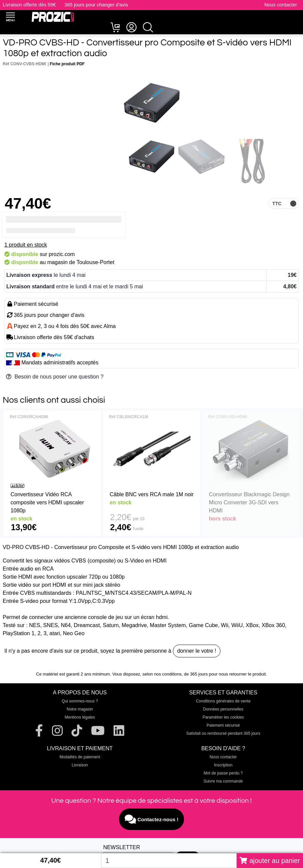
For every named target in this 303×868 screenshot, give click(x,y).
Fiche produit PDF (67, 64)
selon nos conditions (162, 674)
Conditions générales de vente (223, 701)
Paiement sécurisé (223, 725)
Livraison (80, 765)
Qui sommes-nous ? (80, 701)
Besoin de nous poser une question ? (55, 377)
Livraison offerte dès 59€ (29, 5)
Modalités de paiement (80, 757)
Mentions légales (80, 717)
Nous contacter (281, 5)
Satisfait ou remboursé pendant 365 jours (223, 733)
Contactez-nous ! (152, 819)
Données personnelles (223, 709)
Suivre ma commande (223, 781)
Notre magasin (80, 709)
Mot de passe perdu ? (223, 773)
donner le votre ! (197, 651)
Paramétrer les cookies (223, 717)
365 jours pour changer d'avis (96, 5)
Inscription (223, 765)
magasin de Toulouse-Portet (81, 262)
